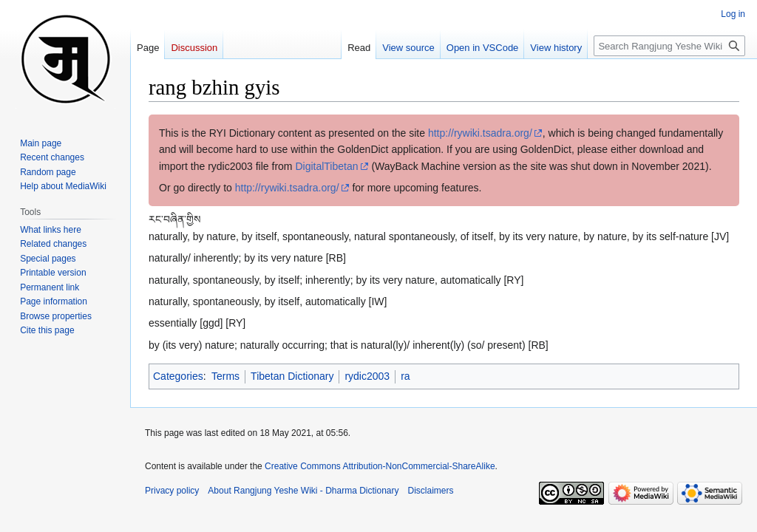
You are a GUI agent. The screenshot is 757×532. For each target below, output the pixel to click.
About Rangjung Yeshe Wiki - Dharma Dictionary (303, 491)
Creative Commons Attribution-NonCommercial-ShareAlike (380, 466)
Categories (178, 376)
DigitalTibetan (326, 166)
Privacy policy (172, 491)
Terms (225, 376)
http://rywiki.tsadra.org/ (480, 133)
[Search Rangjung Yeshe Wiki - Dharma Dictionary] (669, 46)
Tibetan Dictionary (292, 376)
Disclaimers (431, 491)
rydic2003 (367, 376)
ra (405, 376)
